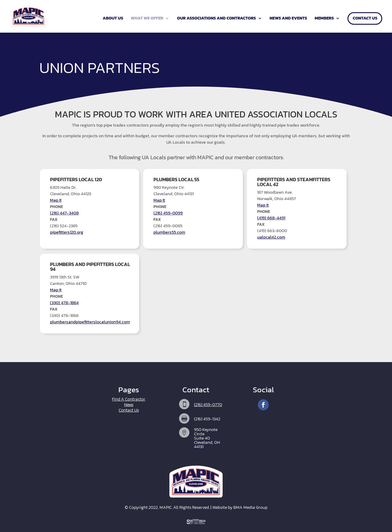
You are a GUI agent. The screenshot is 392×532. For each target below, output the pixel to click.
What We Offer (147, 19)
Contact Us (365, 19)
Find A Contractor (129, 399)
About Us (113, 19)
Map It (56, 200)
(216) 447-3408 (64, 213)
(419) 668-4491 (271, 218)
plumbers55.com (169, 232)
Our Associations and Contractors (216, 19)
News (129, 405)
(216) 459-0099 (168, 213)
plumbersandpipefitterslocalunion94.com (90, 322)
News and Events (288, 19)
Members (324, 19)
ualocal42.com (271, 237)
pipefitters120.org (67, 232)
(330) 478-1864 (64, 303)
